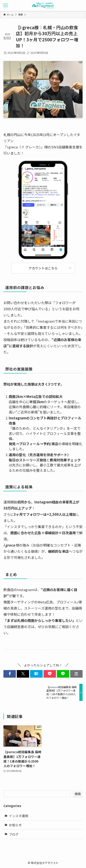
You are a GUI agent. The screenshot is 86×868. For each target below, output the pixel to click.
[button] (10, 674)
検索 (78, 794)
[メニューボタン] (6, 5)
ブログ (14, 834)
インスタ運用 (19, 816)
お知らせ (15, 825)
